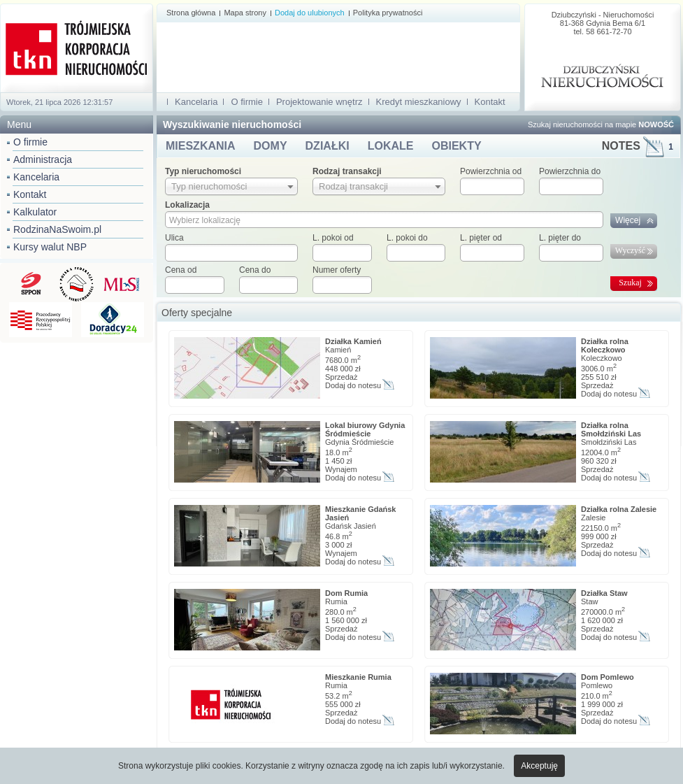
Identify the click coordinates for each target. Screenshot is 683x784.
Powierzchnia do (570, 171)
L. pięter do (560, 238)
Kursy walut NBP (50, 247)
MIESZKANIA (201, 146)
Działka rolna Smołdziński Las (611, 429)
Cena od (181, 270)
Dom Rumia (346, 593)
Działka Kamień (353, 341)
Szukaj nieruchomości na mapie (601, 124)
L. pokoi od (333, 238)
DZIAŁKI (328, 146)
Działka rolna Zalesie (619, 509)
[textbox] (231, 253)
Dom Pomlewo (607, 677)
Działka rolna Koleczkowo (605, 345)
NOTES (638, 146)
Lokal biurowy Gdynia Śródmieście (365, 429)
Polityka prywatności (388, 13)
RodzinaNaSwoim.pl (57, 229)
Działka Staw (604, 593)
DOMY (271, 146)
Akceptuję (539, 766)
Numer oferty (337, 270)
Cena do (255, 270)
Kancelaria (36, 177)
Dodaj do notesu (353, 385)
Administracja (43, 159)
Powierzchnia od (491, 171)
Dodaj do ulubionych (310, 13)
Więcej (628, 220)
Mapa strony (245, 13)
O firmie (30, 142)
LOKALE (391, 146)
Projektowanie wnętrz (319, 102)
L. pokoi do (407, 238)
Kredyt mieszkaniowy (419, 102)
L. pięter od (481, 238)
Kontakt (30, 194)
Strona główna (191, 13)
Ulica (174, 238)
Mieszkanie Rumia (358, 677)
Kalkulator (35, 212)
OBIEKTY (456, 146)
